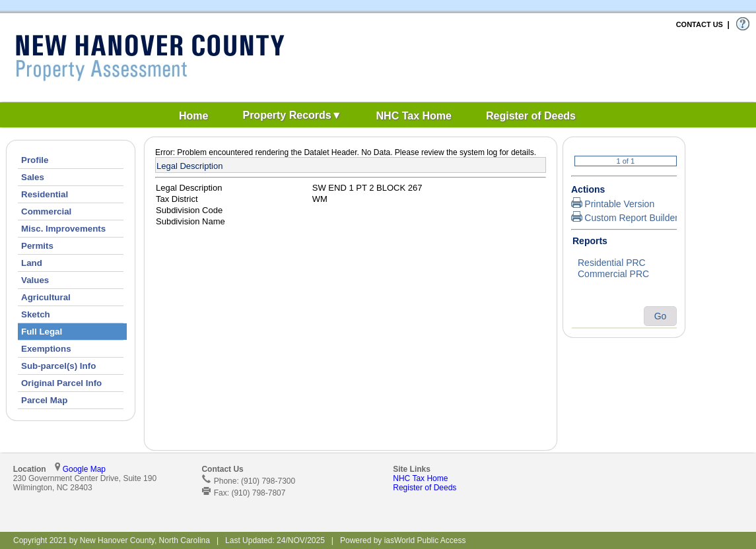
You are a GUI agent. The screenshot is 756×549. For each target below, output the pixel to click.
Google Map (84, 469)
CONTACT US (700, 24)
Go (661, 316)
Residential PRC (624, 263)
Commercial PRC (624, 274)
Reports (590, 241)
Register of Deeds (425, 488)
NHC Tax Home (420, 478)
